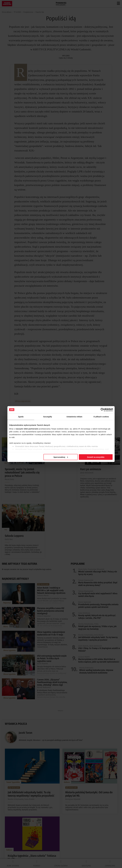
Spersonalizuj (61, 457)
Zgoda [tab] (21, 417)
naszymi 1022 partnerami (27, 429)
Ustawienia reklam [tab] (74, 417)
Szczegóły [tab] (48, 417)
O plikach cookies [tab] (101, 417)
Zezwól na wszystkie (96, 457)
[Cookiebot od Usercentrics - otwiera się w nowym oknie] (102, 410)
